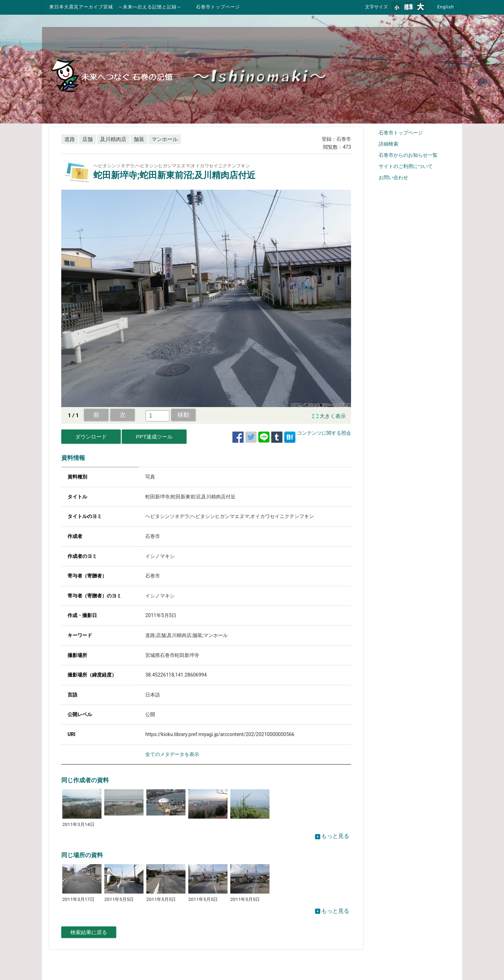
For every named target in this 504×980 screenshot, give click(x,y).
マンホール (165, 139)
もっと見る (332, 836)
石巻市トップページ (218, 7)
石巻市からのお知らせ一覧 (408, 155)
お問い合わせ (393, 177)
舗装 (139, 139)
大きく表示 (333, 416)
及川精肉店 (113, 139)
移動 (183, 415)
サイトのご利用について (406, 166)
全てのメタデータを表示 (172, 754)
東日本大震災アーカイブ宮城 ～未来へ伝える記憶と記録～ (115, 7)
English (446, 7)
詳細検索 (388, 144)
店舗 (87, 139)
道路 (70, 139)
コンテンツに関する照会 (324, 433)
